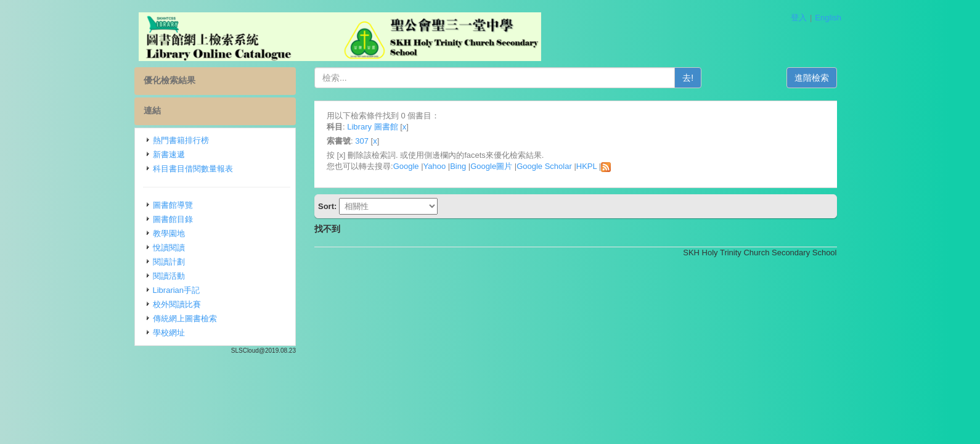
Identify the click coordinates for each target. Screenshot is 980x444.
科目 (335, 127)
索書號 (339, 141)
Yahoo (435, 166)
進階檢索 (812, 78)
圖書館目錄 (173, 219)
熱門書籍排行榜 (181, 140)
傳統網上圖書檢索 (185, 319)
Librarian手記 (177, 290)
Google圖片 (491, 166)
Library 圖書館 (372, 127)
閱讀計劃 (169, 262)
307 (362, 141)
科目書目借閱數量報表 (193, 169)
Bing (458, 166)
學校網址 (169, 333)
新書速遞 (169, 154)
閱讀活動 (169, 276)
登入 (799, 18)
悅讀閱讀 (169, 248)
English (828, 18)
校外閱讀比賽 (177, 304)
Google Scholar (544, 166)
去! (688, 78)
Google (406, 166)
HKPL (586, 166)
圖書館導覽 (173, 205)
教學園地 (169, 233)
